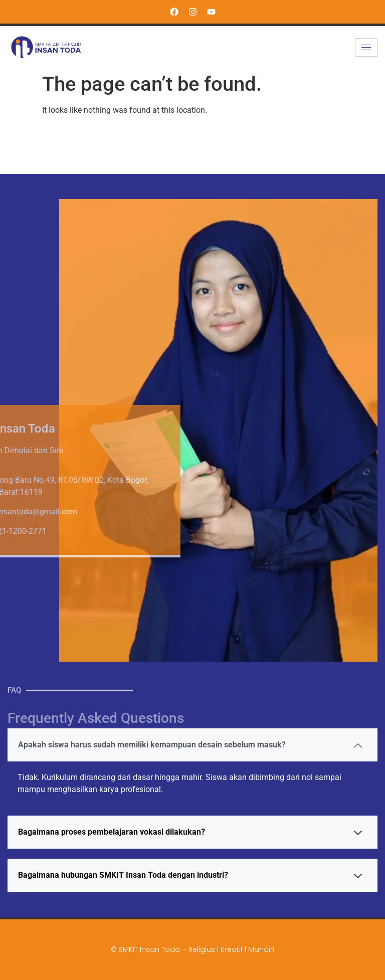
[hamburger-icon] (366, 47)
